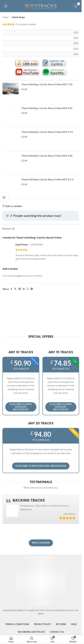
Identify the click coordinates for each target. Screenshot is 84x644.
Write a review (41, 543)
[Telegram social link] (32, 289)
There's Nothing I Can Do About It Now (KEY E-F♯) (47, 132)
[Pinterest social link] (20, 289)
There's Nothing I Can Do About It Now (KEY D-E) (47, 108)
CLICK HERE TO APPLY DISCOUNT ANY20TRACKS (41, 466)
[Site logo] (41, 6)
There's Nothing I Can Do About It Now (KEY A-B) (47, 156)
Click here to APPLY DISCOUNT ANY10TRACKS (21, 407)
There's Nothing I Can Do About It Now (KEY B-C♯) (47, 180)
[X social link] (15, 289)
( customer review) (26, 24)
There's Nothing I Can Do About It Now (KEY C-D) (47, 84)
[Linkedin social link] (24, 289)
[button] (26, 509)
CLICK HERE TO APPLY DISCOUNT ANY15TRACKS (61, 407)
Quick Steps (18, 17)
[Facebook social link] (11, 289)
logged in (20, 276)
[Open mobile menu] (6, 6)
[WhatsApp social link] (28, 289)
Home (5, 17)
